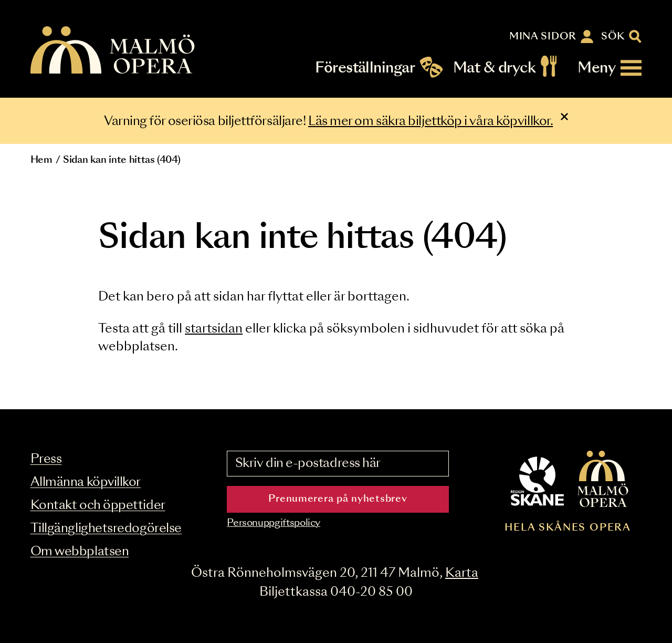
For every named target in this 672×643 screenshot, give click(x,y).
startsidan (214, 329)
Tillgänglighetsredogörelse (106, 529)
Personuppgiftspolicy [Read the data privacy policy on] (274, 523)
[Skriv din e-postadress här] (338, 464)
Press (46, 459)
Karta (462, 573)
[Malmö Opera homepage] (113, 51)
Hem (41, 160)
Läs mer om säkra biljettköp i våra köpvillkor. (430, 122)
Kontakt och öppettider (98, 506)
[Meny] (610, 68)
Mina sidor (543, 37)
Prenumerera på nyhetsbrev (338, 499)
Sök (613, 37)
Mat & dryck (494, 68)
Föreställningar (365, 68)
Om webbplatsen (80, 552)
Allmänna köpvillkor (86, 483)
